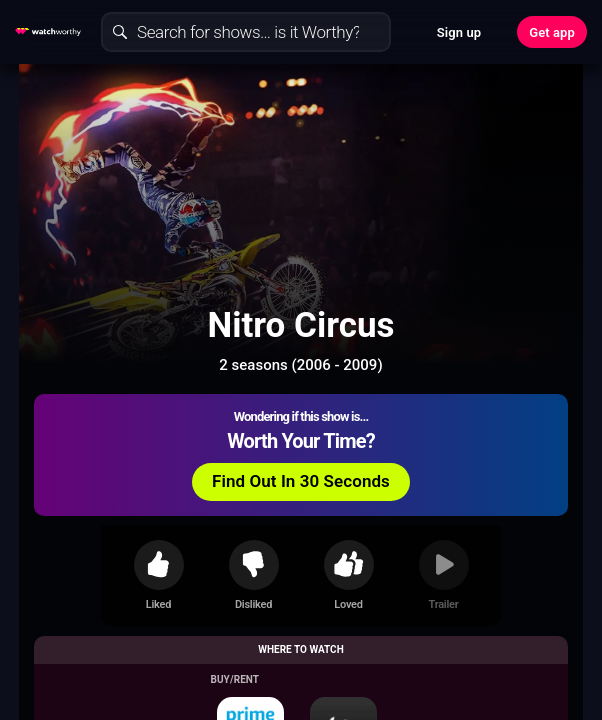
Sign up (459, 32)
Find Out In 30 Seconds (301, 481)
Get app (552, 32)
